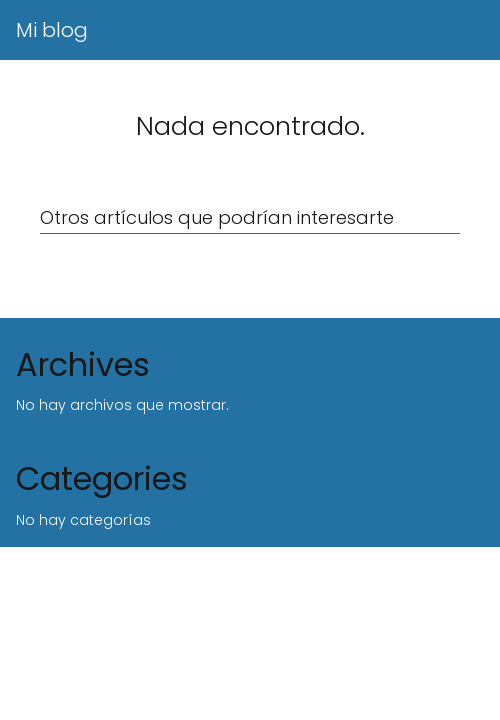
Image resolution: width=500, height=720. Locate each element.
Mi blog (52, 30)
